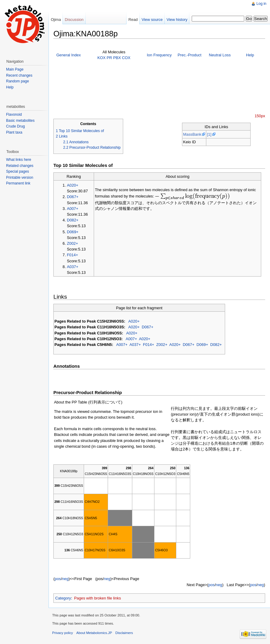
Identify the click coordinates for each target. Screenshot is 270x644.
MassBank (192, 134)
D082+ (73, 220)
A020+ (73, 185)
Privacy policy (62, 633)
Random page (17, 81)
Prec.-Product (190, 55)
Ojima (56, 20)
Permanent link (18, 183)
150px (260, 116)
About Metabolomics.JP (94, 633)
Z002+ (73, 243)
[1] (209, 134)
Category (63, 598)
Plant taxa (14, 132)
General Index (69, 55)
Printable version (20, 178)
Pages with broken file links (97, 598)
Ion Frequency (159, 55)
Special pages (17, 171)
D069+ (73, 232)
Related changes (20, 166)
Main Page (15, 69)
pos (58, 579)
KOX (101, 58)
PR (110, 58)
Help (250, 55)
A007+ (73, 209)
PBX (117, 58)
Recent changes (19, 75)
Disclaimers (124, 633)
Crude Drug (15, 126)
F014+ (73, 255)
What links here (19, 160)
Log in (261, 4)
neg (65, 579)
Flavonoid (14, 115)
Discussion (74, 20)
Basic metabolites (20, 121)
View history (177, 20)
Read (133, 20)
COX (126, 58)
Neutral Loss (220, 55)
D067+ (73, 197)
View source (152, 20)
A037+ (73, 267)
